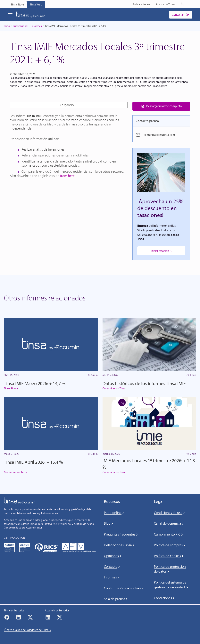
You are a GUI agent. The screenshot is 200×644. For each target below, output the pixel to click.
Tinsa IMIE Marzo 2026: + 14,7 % (35, 383)
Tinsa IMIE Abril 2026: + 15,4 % (33, 462)
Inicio (7, 26)
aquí (39, 528)
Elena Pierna (11, 389)
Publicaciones (21, 26)
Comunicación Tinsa (114, 389)
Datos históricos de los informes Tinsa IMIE (144, 383)
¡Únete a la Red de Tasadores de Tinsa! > (28, 630)
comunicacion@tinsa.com (159, 135)
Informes (37, 26)
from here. (68, 176)
